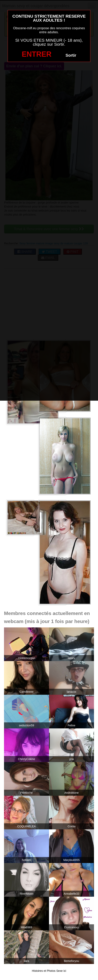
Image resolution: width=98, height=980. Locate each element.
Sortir (71, 55)
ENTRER (37, 54)
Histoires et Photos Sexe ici (49, 971)
